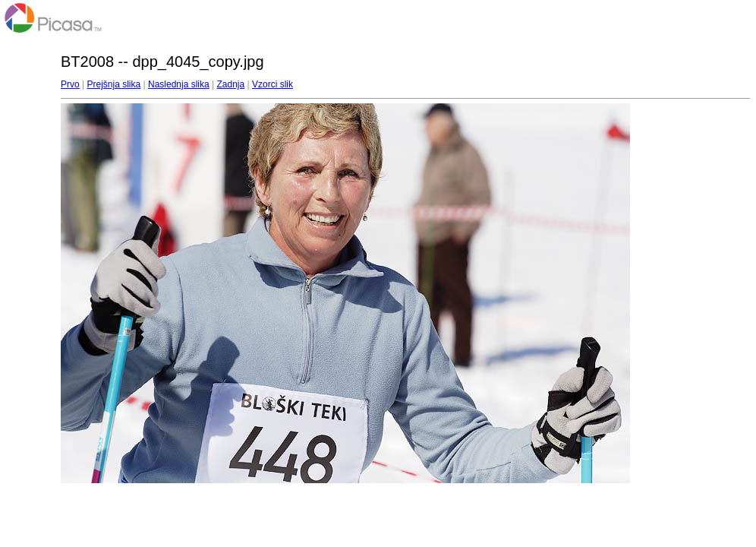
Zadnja (231, 84)
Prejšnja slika (113, 84)
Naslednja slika (179, 84)
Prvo (70, 84)
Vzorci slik (272, 84)
